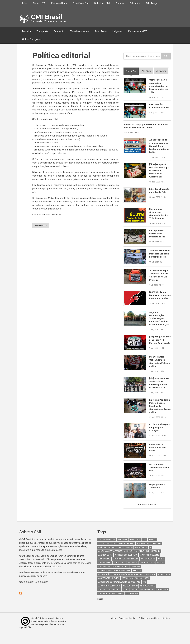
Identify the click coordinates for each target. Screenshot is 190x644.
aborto (131, 554)
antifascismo (105, 574)
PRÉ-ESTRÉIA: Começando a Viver (160, 107)
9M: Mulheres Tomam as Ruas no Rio (159, 478)
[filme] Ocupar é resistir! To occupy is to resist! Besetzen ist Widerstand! (159, 172)
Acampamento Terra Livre (149, 554)
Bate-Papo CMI (102, 3)
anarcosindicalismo (149, 566)
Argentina (135, 577)
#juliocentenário (107, 550)
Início (25, 3)
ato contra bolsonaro (109, 597)
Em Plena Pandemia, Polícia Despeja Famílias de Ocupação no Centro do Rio (159, 416)
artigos (146, 71)
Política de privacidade (150, 629)
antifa (161, 570)
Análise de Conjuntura (126, 566)
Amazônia (156, 562)
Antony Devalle (147, 574)
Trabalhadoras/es (80, 31)
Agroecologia (126, 558)
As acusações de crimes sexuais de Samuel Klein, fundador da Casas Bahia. (159, 147)
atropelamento (147, 597)
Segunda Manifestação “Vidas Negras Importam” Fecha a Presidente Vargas (159, 325)
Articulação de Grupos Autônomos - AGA (118, 585)
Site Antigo (152, 3)
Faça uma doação (128, 629)
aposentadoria (121, 577)
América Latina (105, 566)
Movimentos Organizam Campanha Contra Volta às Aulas (159, 216)
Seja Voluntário (81, 3)
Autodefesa (118, 604)
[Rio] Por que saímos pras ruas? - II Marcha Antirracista (160, 349)
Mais (100, 610)
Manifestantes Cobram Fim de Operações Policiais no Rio (158, 371)
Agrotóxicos (141, 558)
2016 (144, 550)
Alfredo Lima (131, 562)
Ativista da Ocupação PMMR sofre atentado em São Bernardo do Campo (147, 127)
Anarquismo (104, 570)
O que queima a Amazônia (157, 497)
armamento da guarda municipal (114, 581)
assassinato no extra (109, 589)
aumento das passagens (142, 601)
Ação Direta (104, 558)
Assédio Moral (142, 589)
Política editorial (59, 3)
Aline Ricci (144, 562)
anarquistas (119, 570)
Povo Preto (101, 31)
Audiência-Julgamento (109, 601)
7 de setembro (105, 554)
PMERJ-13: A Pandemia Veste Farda (158, 458)
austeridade (162, 601)
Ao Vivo (160, 574)
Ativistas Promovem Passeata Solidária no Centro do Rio (159, 258)
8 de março (120, 554)
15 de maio (123, 550)
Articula (137, 581)
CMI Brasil (46, 17)
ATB (144, 593)
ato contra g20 (130, 597)
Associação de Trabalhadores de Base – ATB (119, 593)
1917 (132, 550)
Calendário (135, 3)
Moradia (26, 31)
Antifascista (120, 574)
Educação (59, 31)
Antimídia (133, 574)
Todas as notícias (147, 515)
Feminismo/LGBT (138, 31)
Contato (120, 3)
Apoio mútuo (105, 577)
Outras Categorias (32, 39)
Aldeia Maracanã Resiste (110, 562)
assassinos (127, 589)
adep (114, 558)
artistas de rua (148, 585)
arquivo (161, 71)
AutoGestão (132, 604)
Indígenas (117, 31)
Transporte (42, 31)
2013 (138, 550)
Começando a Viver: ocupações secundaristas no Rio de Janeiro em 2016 (159, 86)
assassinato (164, 585)
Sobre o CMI (39, 3)
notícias (132, 71)
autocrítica (104, 604)
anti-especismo (148, 570)
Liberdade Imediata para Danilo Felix (160, 192)
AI (151, 558)
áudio (125, 601)
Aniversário (133, 570)
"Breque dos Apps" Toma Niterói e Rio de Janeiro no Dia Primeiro (159, 280)
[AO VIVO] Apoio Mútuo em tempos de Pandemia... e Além (159, 302)
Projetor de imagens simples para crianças (158, 438)
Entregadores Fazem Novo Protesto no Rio (158, 236)
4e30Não (153, 550)
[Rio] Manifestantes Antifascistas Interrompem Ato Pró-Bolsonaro (160, 393)
